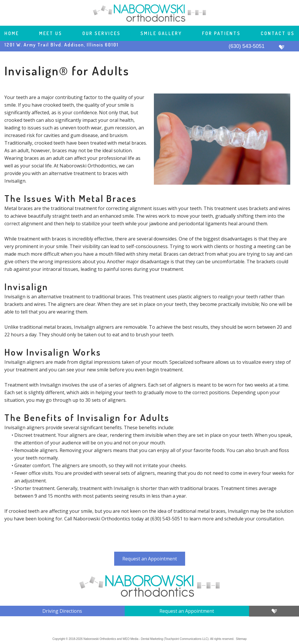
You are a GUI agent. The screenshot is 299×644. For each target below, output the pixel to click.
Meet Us (51, 33)
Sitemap (241, 639)
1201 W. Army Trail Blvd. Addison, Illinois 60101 (61, 45)
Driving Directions (62, 611)
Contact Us (278, 33)
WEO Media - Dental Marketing (143, 639)
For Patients (221, 33)
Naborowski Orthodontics (100, 639)
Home (12, 33)
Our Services (101, 33)
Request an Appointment (150, 559)
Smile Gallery (161, 33)
